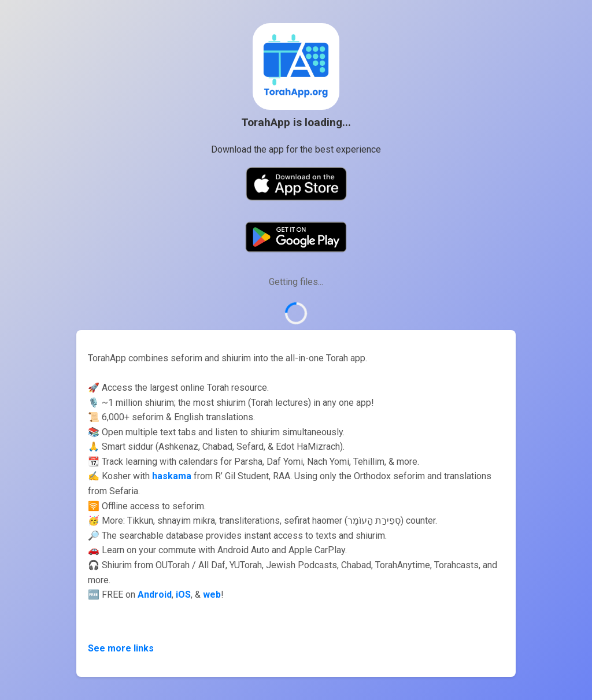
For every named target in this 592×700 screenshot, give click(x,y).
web (212, 595)
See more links (121, 648)
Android (155, 595)
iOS (183, 595)
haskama (172, 476)
